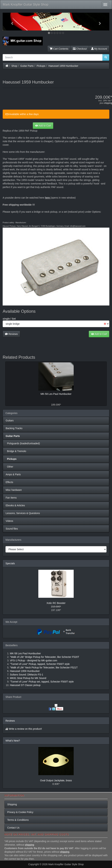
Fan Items (11, 498)
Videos (9, 521)
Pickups (41, 66)
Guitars (10, 421)
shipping (108, 103)
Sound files (12, 529)
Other (9, 467)
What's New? (13, 741)
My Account (99, 49)
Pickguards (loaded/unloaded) (23, 443)
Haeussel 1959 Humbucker (63, 66)
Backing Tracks (14, 428)
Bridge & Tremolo (16, 451)
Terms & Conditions (18, 820)
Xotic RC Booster (56, 603)
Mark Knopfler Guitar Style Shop (26, 5)
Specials (10, 563)
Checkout (80, 49)
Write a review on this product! (25, 729)
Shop (14, 66)
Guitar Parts (27, 66)
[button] (11, 22)
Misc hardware (14, 490)
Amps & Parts (13, 474)
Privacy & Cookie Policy (20, 812)
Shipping (12, 804)
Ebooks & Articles (15, 505)
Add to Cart (43, 126)
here (47, 198)
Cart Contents (59, 49)
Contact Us (13, 828)
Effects (9, 482)
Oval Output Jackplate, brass (56, 780)
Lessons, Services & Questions (23, 513)
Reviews (11, 334)
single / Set (9, 319)
